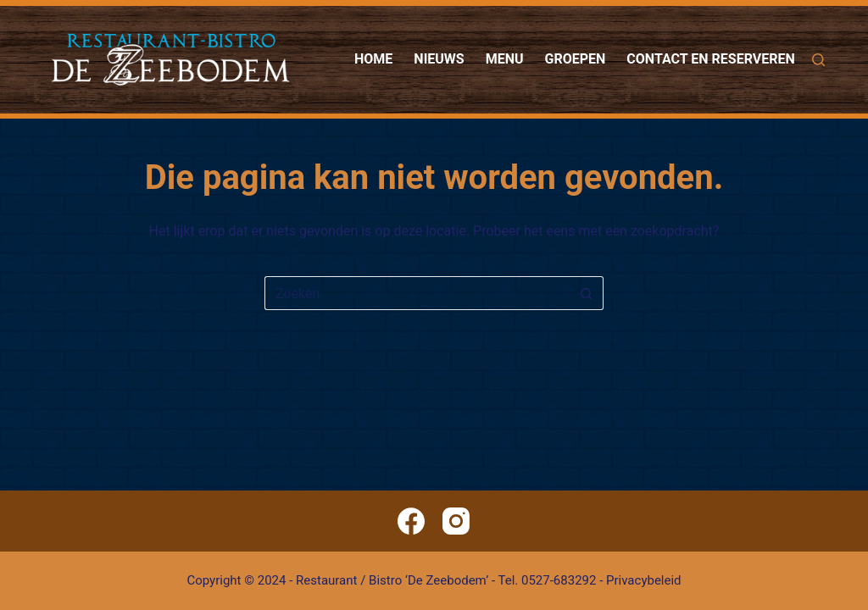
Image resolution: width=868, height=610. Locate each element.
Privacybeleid (644, 580)
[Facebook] (411, 521)
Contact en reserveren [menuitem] (710, 59)
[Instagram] (456, 521)
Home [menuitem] (373, 59)
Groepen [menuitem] (576, 59)
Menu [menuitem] (505, 59)
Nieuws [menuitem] (439, 59)
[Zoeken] (818, 60)
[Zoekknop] (587, 293)
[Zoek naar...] (417, 293)
